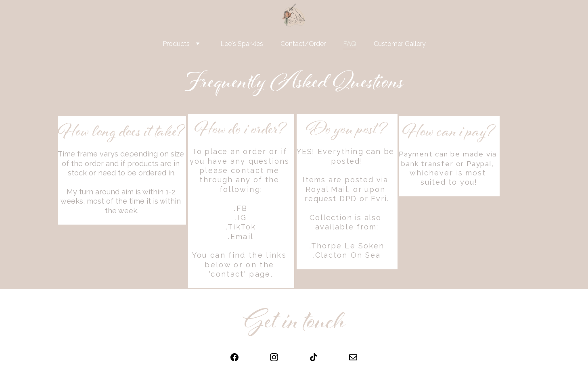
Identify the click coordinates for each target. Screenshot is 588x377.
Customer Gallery (400, 44)
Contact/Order (303, 44)
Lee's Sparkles (242, 44)
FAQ (350, 44)
